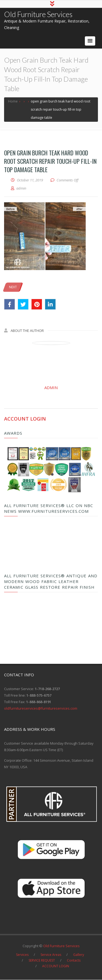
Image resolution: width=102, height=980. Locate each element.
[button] (90, 41)
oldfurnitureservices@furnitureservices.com (41, 709)
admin (51, 388)
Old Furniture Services (38, 15)
